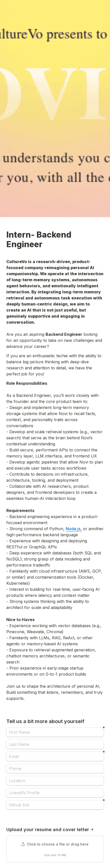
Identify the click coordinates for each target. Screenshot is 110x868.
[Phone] (55, 769)
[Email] (55, 756)
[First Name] (55, 732)
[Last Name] (55, 744)
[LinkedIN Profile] (55, 793)
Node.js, (74, 529)
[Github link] (55, 805)
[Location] (55, 781)
